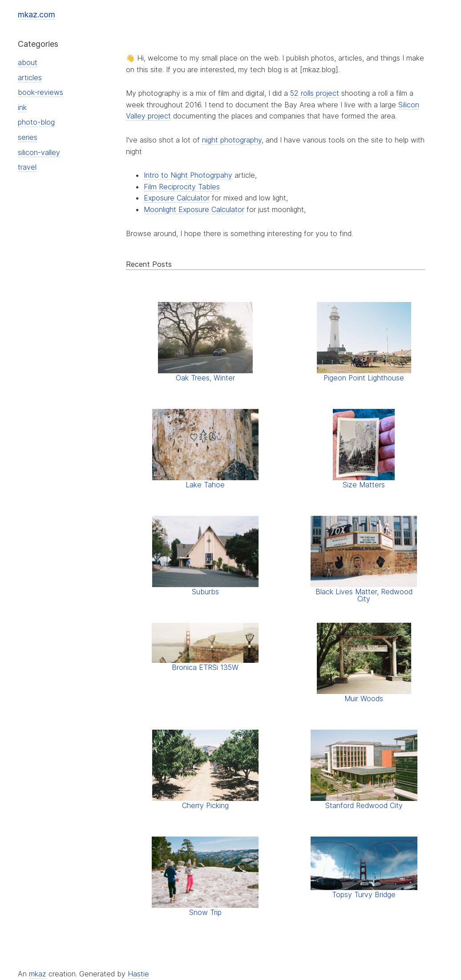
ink (22, 107)
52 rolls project (315, 93)
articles (30, 78)
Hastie (138, 974)
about (28, 62)
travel (27, 167)
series (28, 137)
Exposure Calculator (177, 198)
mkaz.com (36, 14)
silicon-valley (39, 152)
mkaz (38, 974)
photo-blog (36, 122)
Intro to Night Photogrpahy (188, 175)
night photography (232, 140)
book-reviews (40, 92)
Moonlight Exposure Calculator (194, 209)
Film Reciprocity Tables (182, 187)
